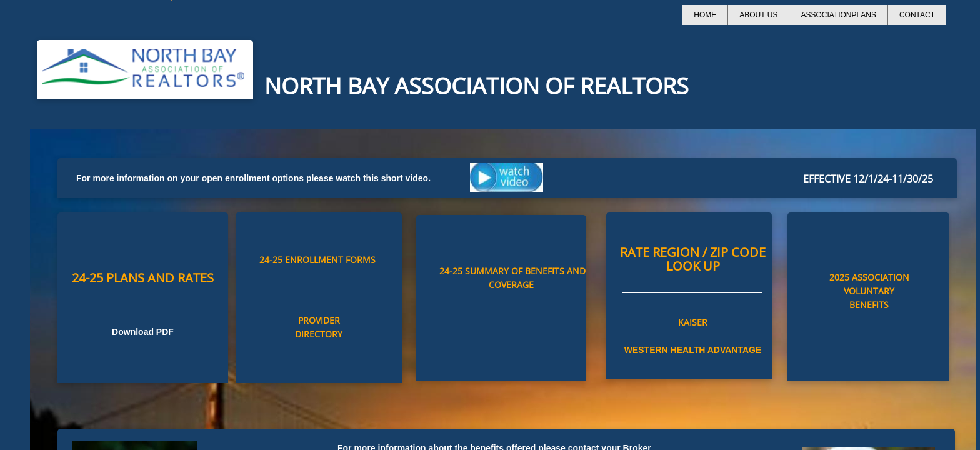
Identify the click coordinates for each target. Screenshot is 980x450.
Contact (917, 15)
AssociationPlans (838, 15)
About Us (758, 15)
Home (705, 15)
